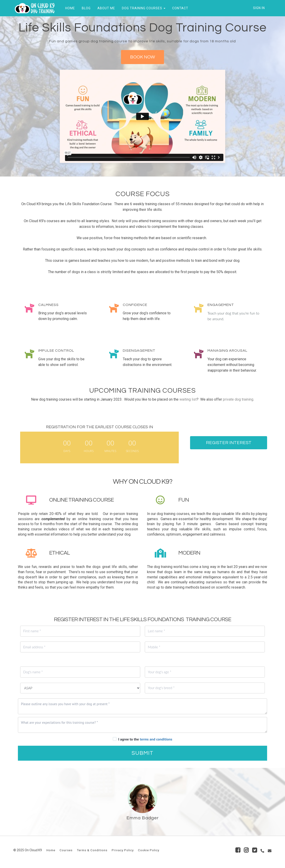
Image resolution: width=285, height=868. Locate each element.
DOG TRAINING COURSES (143, 8)
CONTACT (179, 8)
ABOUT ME (105, 8)
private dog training (238, 399)
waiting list (188, 399)
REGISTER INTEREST (229, 443)
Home (51, 850)
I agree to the (145, 739)
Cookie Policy (149, 850)
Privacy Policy (123, 850)
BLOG (85, 8)
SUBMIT (142, 753)
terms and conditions (156, 739)
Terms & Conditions (92, 850)
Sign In (259, 8)
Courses (66, 850)
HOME (69, 8)
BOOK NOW (142, 57)
